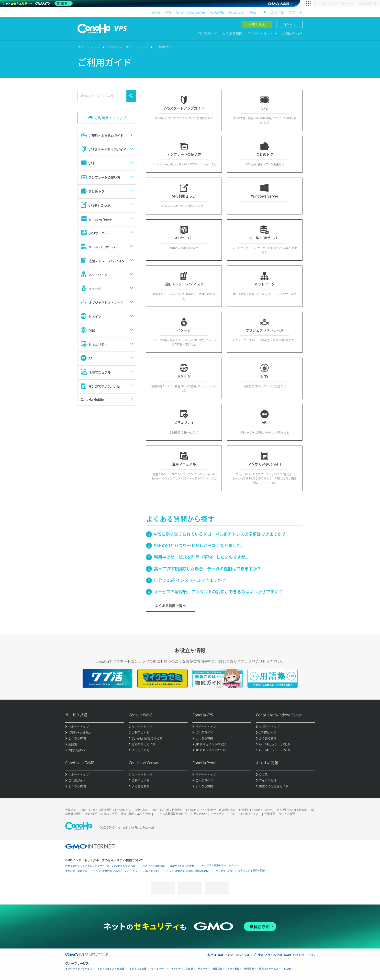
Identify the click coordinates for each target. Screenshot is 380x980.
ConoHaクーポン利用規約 (167, 810)
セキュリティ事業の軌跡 (251, 870)
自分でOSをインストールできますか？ (190, 580)
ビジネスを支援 (138, 969)
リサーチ (203, 969)
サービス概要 (287, 814)
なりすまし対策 (224, 871)
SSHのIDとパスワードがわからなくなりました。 (199, 545)
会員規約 (71, 810)
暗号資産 (249, 969)
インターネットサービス (79, 969)
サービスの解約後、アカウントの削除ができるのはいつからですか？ (218, 591)
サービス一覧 (274, 12)
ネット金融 (233, 969)
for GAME (217, 12)
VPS (168, 12)
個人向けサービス (269, 969)
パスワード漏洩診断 (154, 866)
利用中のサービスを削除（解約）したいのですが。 (202, 557)
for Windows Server (191, 12)
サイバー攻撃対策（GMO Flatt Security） (188, 871)
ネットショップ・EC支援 (111, 969)
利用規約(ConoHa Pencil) (292, 810)
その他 (287, 969)
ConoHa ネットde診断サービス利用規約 (211, 810)
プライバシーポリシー (224, 814)
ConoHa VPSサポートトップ (128, 47)
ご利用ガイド (207, 33)
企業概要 (270, 814)
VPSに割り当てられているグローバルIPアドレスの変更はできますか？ (220, 534)
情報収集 (217, 969)
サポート (296, 12)
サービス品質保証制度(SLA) (171, 814)
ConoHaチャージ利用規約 (131, 810)
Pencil (254, 12)
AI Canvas (236, 12)
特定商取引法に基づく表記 (101, 814)
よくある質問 (232, 33)
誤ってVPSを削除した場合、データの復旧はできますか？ (207, 569)
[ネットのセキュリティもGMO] (38, 3)
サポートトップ (89, 47)
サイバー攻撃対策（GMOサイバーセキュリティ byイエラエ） (126, 871)
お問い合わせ (292, 33)
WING (156, 12)
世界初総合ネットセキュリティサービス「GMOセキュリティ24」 (101, 866)
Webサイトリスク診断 (182, 866)
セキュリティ (159, 969)
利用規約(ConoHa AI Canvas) (256, 810)
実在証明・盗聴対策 (76, 871)
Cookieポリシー (251, 814)
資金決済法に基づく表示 (136, 814)
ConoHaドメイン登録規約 (96, 810)
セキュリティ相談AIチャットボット (219, 865)
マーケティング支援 (182, 969)
